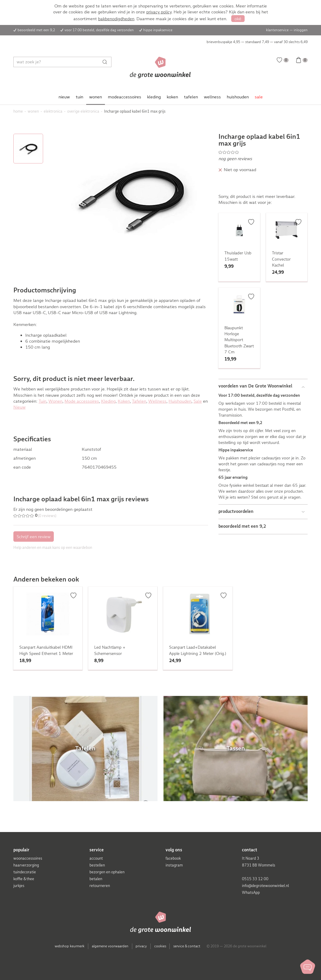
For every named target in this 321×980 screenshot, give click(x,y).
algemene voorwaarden (110, 946)
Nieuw (19, 407)
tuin (80, 97)
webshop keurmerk (70, 946)
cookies (160, 946)
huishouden (238, 97)
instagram (174, 865)
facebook (173, 858)
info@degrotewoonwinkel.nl (265, 886)
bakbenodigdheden (116, 19)
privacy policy (159, 12)
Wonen (55, 401)
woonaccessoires (28, 858)
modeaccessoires (125, 97)
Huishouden (180, 401)
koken (172, 97)
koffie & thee (24, 879)
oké (238, 19)
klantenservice (277, 30)
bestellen (97, 865)
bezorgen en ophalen (107, 872)
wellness (212, 97)
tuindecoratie (25, 872)
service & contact (187, 946)
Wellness (157, 401)
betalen (96, 879)
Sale (198, 401)
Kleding (108, 401)
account (96, 858)
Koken (124, 401)
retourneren (100, 886)
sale (259, 97)
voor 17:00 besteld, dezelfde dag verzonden (99, 30)
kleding (154, 97)
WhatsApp (251, 892)
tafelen (191, 97)
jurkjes (19, 886)
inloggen (301, 30)
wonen (96, 97)
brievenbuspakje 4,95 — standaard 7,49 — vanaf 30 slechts (257, 42)
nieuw (64, 97)
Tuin (43, 401)
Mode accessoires (82, 401)
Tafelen (139, 401)
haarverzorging (26, 865)
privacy (141, 946)
